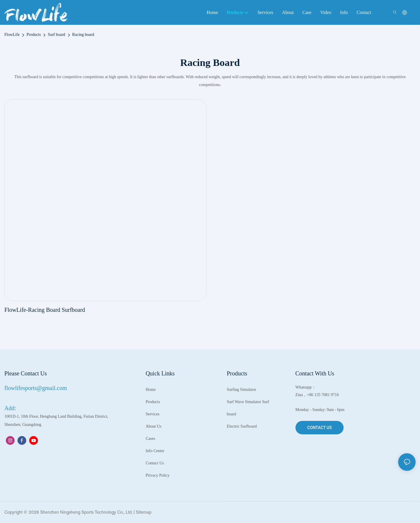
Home (150, 390)
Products (34, 35)
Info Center (155, 451)
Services (152, 414)
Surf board (57, 35)
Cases (150, 439)
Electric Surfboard (242, 426)
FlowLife (12, 35)
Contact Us (155, 463)
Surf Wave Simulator (244, 402)
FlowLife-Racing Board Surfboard (45, 310)
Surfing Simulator (242, 390)
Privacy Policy (157, 475)
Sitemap (144, 512)
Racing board (83, 35)
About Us (153, 426)
